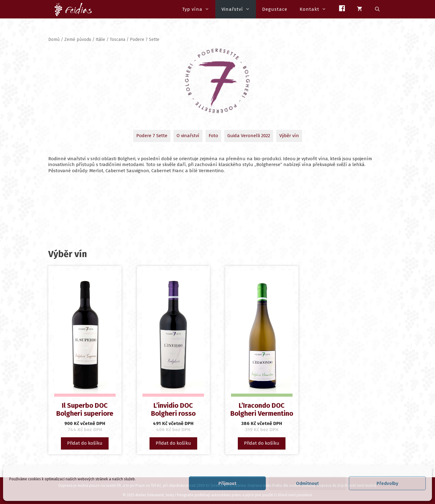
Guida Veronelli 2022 (249, 136)
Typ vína (199, 9)
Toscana (118, 40)
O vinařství (188, 136)
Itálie (100, 40)
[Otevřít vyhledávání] (378, 9)
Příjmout (227, 483)
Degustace (275, 9)
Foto (213, 136)
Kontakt (316, 9)
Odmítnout (307, 483)
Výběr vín (289, 136)
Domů (54, 40)
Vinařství (239, 9)
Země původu (78, 40)
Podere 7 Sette (152, 136)
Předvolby (387, 483)
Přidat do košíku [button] (85, 443)
